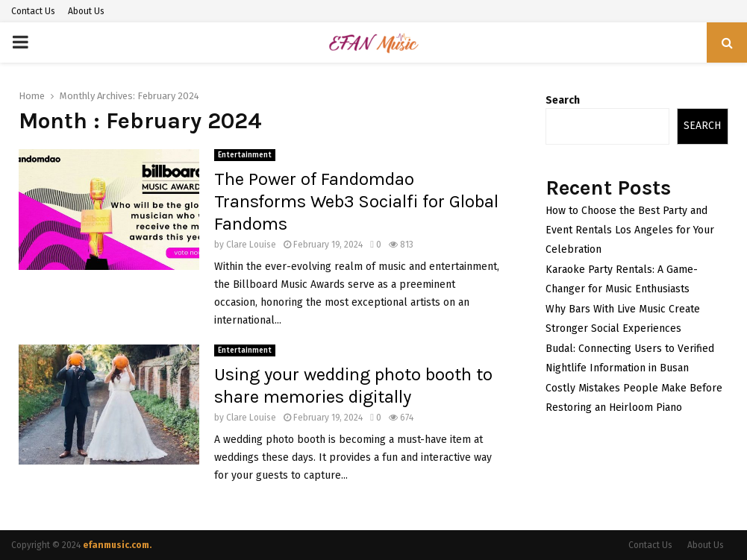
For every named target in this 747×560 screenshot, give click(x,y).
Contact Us (33, 11)
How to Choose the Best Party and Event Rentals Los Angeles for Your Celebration (630, 230)
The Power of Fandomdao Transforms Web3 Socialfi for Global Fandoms (356, 201)
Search (563, 100)
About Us (86, 11)
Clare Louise (251, 245)
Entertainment (245, 155)
